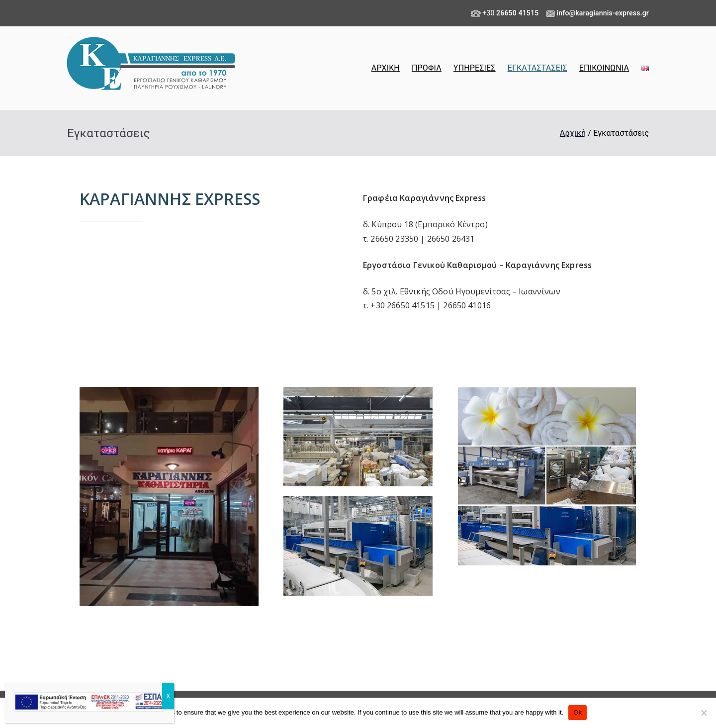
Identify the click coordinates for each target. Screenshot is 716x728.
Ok (578, 712)
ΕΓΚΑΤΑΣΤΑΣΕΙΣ (537, 68)
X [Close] (168, 696)
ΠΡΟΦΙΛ (427, 68)
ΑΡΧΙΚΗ (386, 68)
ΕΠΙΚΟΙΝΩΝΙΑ (604, 68)
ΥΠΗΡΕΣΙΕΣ (475, 68)
